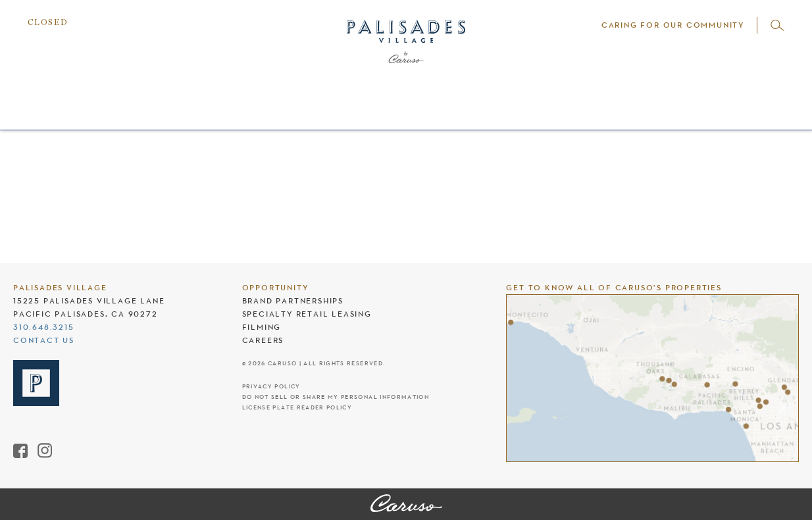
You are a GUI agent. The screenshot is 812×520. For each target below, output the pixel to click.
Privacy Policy (271, 387)
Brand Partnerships (293, 301)
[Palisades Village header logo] (406, 56)
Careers (263, 340)
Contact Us (44, 340)
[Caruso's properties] (652, 378)
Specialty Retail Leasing (307, 314)
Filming (262, 327)
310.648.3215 (44, 327)
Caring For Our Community (673, 25)
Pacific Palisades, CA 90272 (86, 314)
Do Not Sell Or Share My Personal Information (336, 397)
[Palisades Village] (406, 504)
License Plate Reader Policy (297, 408)
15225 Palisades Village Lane (89, 301)
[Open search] (777, 25)
